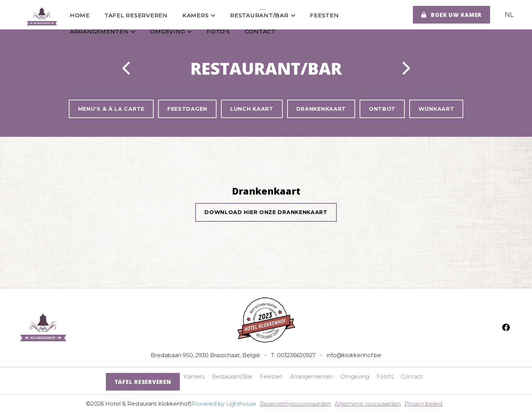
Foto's (218, 31)
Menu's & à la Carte (111, 109)
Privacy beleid (423, 404)
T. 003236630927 (293, 355)
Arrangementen (103, 31)
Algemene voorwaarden (368, 404)
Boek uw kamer (451, 15)
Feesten (325, 15)
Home (80, 15)
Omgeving (171, 31)
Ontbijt (382, 109)
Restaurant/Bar (263, 15)
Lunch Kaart (252, 109)
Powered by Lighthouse (224, 404)
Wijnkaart (436, 109)
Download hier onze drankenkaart (266, 212)
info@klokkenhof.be (354, 355)
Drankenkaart (321, 109)
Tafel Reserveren (136, 15)
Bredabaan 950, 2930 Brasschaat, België (205, 355)
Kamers (199, 15)
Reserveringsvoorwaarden (295, 404)
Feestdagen (187, 109)
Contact (260, 31)
